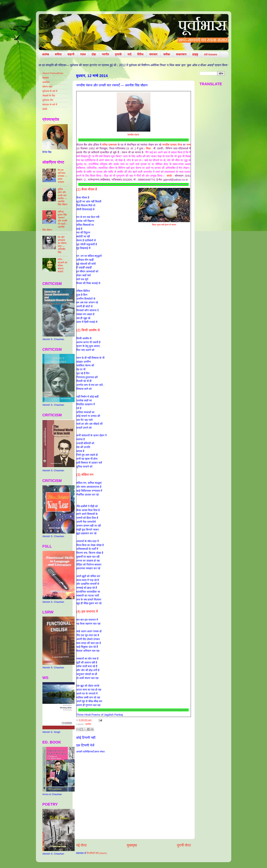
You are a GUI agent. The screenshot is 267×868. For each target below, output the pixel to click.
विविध (140, 54)
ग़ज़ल (83, 54)
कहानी (71, 54)
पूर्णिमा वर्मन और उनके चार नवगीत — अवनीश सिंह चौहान (63, 197)
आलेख (46, 54)
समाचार (153, 54)
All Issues (211, 54)
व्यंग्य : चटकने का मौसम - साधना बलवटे (63, 265)
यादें (129, 54)
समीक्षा (167, 54)
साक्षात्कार (181, 54)
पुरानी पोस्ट (184, 845)
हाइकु (195, 54)
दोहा (94, 54)
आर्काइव (46, 82)
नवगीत (106, 54)
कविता (58, 54)
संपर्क (45, 109)
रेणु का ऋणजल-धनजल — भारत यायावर (63, 176)
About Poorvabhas (53, 73)
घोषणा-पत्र (47, 87)
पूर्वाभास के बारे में (50, 91)
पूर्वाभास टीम (48, 100)
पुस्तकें (118, 54)
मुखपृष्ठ (46, 78)
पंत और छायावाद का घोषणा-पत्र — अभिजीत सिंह (62, 245)
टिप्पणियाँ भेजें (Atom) (97, 853)
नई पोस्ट (82, 845)
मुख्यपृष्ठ (132, 845)
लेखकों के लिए (49, 96)
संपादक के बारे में (50, 105)
